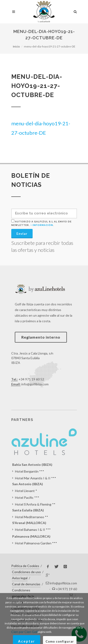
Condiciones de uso (26, 572)
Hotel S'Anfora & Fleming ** (35, 504)
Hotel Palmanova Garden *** (36, 543)
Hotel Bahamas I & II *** (33, 530)
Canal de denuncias (26, 584)
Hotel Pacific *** (27, 497)
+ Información (42, 225)
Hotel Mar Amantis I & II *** (36, 478)
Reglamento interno (41, 337)
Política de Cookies (25, 566)
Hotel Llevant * (26, 491)
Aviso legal (20, 578)
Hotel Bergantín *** (30, 471)
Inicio (16, 46)
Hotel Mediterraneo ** (32, 517)
